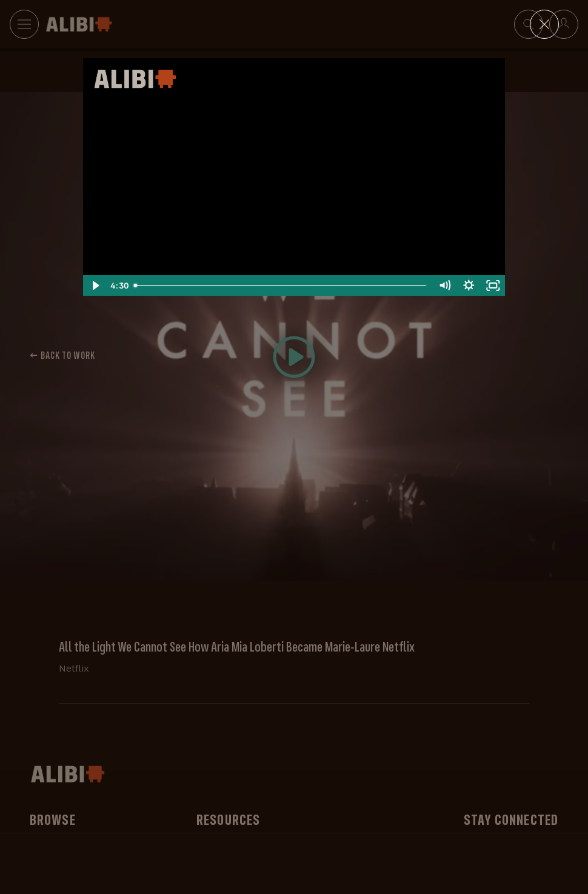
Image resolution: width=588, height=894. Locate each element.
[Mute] (444, 285)
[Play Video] (95, 285)
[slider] (281, 285)
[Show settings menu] (469, 285)
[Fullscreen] (493, 285)
